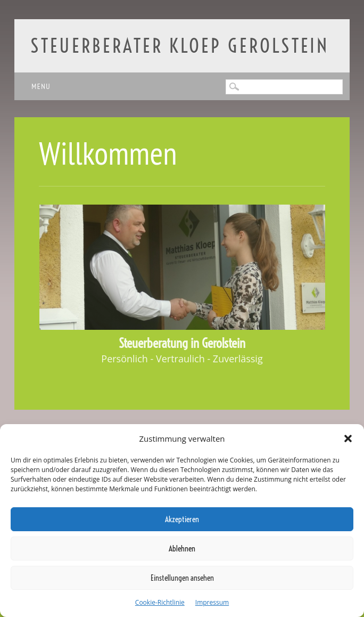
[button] (348, 439)
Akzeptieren (182, 519)
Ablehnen (182, 549)
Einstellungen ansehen (182, 578)
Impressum (212, 602)
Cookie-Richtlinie (160, 602)
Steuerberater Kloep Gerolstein (180, 46)
